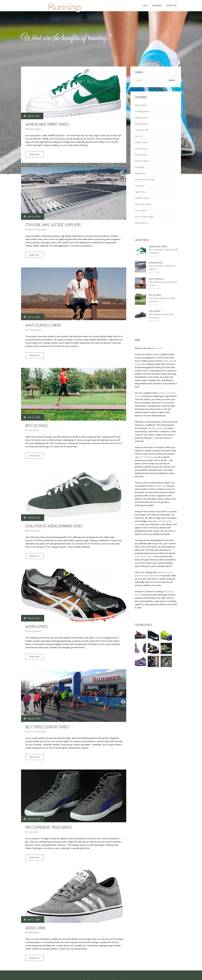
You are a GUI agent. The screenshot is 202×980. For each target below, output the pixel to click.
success (158, 348)
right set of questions (144, 457)
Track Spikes (33, 427)
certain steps (160, 486)
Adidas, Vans (35, 918)
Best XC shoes (37, 422)
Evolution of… (155, 311)
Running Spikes (34, 625)
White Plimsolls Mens (43, 323)
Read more (36, 154)
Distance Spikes (35, 129)
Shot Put (139, 136)
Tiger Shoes (140, 192)
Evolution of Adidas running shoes (54, 521)
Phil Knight (140, 167)
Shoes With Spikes (143, 204)
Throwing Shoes (35, 327)
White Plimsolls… (157, 279)
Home (145, 6)
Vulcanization (141, 105)
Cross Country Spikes (37, 725)
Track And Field (142, 130)
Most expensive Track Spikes (49, 819)
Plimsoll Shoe (141, 155)
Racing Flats (140, 173)
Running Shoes (34, 526)
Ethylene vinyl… (156, 263)
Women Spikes (37, 620)
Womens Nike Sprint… (158, 247)
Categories (157, 6)
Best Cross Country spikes (47, 720)
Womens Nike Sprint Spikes (47, 124)
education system (155, 428)
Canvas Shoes (141, 149)
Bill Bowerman (34, 923)
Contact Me (171, 6)
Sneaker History (142, 198)
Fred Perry (140, 186)
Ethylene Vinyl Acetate (37, 228)
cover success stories (145, 556)
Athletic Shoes (141, 142)
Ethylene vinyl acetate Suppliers (53, 223)
